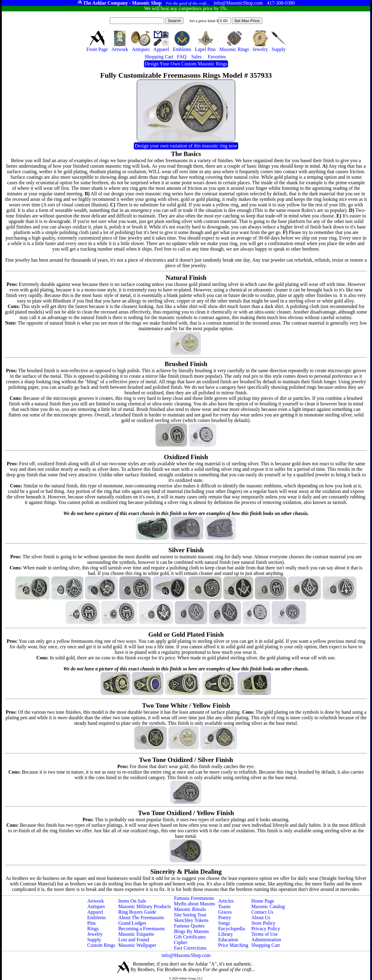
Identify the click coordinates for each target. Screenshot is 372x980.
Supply (94, 940)
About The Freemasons (141, 918)
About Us (261, 918)
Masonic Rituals (190, 909)
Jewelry (95, 934)
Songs (224, 923)
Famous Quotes (189, 926)
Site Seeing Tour (190, 915)
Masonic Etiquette (136, 934)
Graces (225, 912)
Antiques (96, 906)
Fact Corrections (190, 948)
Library (225, 934)
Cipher (181, 942)
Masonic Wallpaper (137, 945)
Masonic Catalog (268, 906)
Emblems (96, 918)
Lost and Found (134, 940)
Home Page (263, 901)
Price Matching (233, 945)
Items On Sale (132, 901)
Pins (91, 923)
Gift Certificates (190, 937)
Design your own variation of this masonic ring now (186, 146)
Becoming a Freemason (142, 929)
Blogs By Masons (191, 931)
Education (228, 940)
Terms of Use (265, 934)
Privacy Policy (266, 929)
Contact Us (263, 912)
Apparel (95, 912)
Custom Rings (101, 945)
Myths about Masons (194, 904)
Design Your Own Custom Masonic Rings (186, 64)
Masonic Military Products (145, 906)
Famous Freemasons (194, 898)
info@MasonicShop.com (186, 955)
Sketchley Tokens (191, 920)
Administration (266, 940)
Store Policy (264, 923)
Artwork (95, 901)
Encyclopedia (231, 929)
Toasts (224, 906)
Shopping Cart (266, 945)
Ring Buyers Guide (137, 912)
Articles (226, 901)
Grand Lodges (132, 923)
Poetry (224, 918)
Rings (93, 929)
